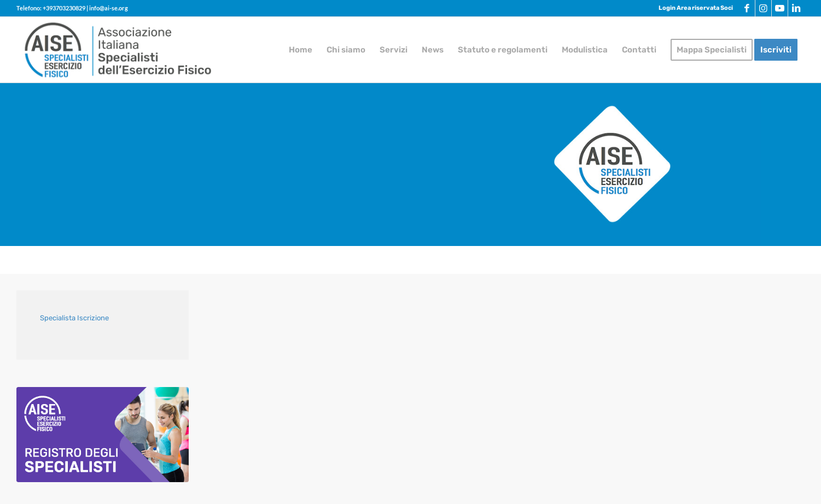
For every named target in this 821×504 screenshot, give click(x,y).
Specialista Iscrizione (74, 318)
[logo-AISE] (118, 50)
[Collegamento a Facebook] (747, 8)
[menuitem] (693, 8)
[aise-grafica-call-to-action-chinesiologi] (103, 435)
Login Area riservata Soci (696, 8)
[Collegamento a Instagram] (763, 8)
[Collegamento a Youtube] (780, 8)
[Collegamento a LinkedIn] (796, 8)
